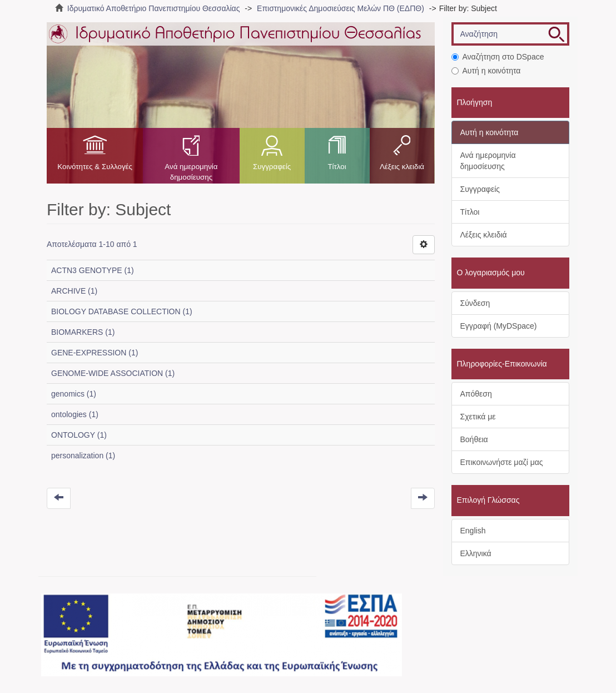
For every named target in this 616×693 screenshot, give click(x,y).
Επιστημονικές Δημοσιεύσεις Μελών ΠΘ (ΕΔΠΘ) (341, 8)
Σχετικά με (478, 417)
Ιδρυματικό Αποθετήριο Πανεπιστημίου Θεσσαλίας (154, 8)
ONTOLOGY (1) (79, 435)
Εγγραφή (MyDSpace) (499, 326)
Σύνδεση (475, 303)
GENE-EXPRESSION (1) (95, 353)
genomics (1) (74, 394)
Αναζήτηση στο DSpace (498, 57)
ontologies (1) (75, 414)
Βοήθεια (474, 439)
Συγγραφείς (272, 167)
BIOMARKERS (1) (83, 332)
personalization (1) (83, 456)
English (473, 531)
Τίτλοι (337, 167)
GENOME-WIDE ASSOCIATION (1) (113, 373)
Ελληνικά (476, 553)
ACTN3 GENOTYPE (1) (93, 270)
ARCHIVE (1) (74, 291)
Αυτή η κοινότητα (486, 71)
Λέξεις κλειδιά (402, 167)
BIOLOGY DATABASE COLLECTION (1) (122, 311)
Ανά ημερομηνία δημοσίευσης (191, 172)
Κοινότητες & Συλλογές (95, 167)
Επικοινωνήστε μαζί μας (502, 462)
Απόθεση (476, 394)
